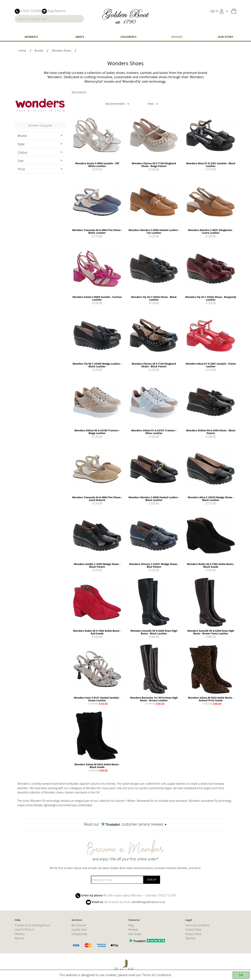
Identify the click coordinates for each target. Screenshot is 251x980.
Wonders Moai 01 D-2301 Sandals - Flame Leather (211, 365)
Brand (22, 136)
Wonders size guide (40, 125)
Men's (80, 37)
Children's (129, 37)
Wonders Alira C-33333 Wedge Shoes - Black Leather (211, 499)
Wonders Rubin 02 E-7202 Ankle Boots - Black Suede (211, 565)
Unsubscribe (79, 934)
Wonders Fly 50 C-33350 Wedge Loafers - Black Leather (97, 365)
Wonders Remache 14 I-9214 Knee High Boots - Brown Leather (154, 699)
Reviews (133, 929)
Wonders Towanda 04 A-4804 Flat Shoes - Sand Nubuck (97, 499)
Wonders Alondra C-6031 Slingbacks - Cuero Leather (211, 231)
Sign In (214, 11)
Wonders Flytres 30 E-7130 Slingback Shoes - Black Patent (154, 365)
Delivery (20, 934)
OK (241, 975)
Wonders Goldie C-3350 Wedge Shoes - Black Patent (97, 565)
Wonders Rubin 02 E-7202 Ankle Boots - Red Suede (97, 632)
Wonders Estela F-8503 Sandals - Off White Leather (97, 165)
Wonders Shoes (61, 51)
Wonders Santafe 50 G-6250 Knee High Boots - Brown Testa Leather (211, 632)
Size (21, 161)
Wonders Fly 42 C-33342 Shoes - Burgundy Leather (211, 298)
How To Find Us (24, 929)
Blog (131, 925)
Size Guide (135, 934)
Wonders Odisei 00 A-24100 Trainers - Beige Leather (97, 432)
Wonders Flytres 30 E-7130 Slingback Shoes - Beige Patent (154, 165)
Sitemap (190, 938)
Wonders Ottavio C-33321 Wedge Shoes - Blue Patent (154, 565)
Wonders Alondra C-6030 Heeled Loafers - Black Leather (154, 499)
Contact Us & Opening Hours (33, 925)
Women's (31, 37)
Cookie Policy (193, 929)
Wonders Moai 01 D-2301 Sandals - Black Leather (211, 165)
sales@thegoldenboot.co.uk (148, 902)
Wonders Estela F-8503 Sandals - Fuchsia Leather (97, 298)
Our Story (226, 37)
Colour (23, 152)
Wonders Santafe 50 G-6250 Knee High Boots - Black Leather (154, 632)
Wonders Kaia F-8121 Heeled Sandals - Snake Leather (97, 699)
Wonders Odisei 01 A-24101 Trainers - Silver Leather (154, 432)
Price (21, 169)
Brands (177, 37)
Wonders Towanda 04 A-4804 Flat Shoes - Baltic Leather (97, 231)
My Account (79, 925)
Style (21, 144)
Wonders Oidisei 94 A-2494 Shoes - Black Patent (211, 432)
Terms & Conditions (157, 975)
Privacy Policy (193, 934)
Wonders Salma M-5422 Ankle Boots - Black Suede (97, 766)
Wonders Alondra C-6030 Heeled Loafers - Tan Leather (154, 231)
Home (22, 51)
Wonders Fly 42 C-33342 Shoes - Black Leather (154, 298)
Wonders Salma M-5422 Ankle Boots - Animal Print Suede (211, 699)
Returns (20, 938)
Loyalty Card (79, 929)
